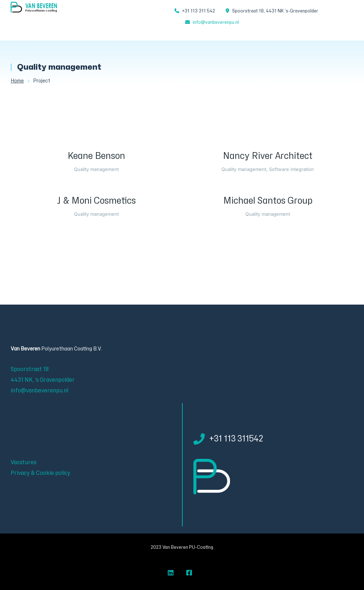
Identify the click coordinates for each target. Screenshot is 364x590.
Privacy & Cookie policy (41, 473)
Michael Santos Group (268, 201)
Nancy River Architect (268, 156)
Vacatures (24, 462)
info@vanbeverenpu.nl (216, 22)
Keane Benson (96, 156)
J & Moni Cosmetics (96, 201)
